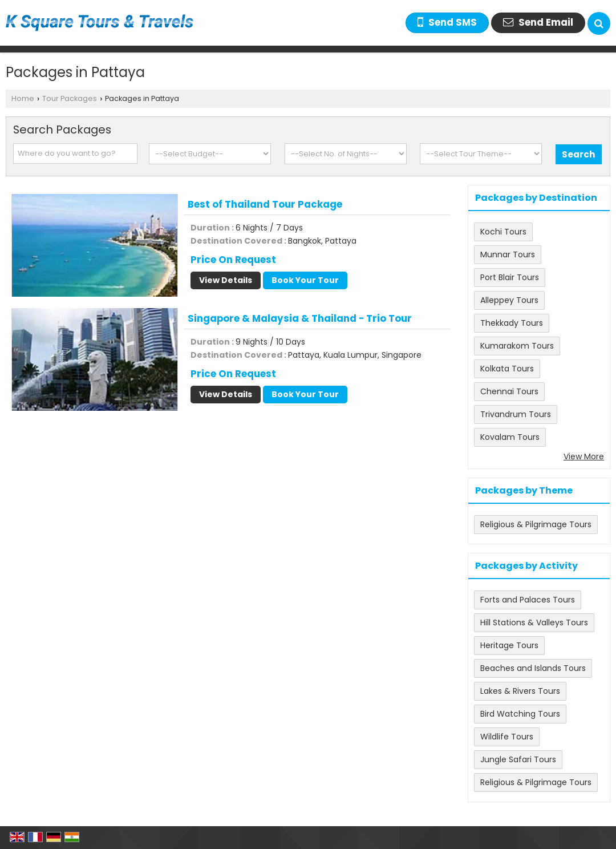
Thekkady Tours (512, 323)
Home (23, 98)
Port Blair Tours (510, 277)
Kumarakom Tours (517, 346)
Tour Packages (70, 98)
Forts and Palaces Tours (528, 600)
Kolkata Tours (507, 369)
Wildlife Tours (507, 737)
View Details (226, 280)
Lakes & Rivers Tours (520, 691)
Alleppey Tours (509, 300)
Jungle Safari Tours (518, 759)
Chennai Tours (509, 391)
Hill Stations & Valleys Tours (534, 622)
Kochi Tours (503, 232)
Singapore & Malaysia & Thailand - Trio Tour (300, 318)
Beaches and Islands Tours (533, 668)
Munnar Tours (508, 254)
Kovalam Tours (510, 437)
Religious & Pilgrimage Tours (536, 524)
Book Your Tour (305, 280)
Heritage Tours (509, 645)
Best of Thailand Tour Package (265, 204)
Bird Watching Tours (520, 714)
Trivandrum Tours (516, 414)
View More (584, 456)
